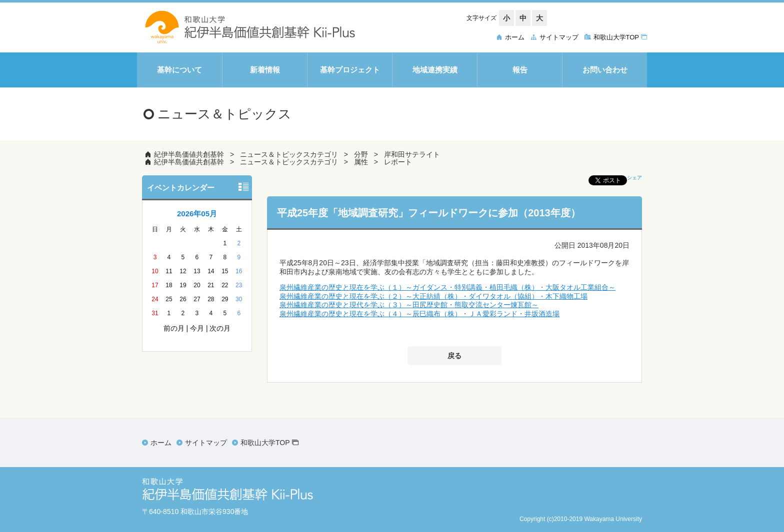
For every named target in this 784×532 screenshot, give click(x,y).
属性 (361, 162)
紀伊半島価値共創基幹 (189, 154)
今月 (197, 328)
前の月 (174, 328)
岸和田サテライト (412, 154)
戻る (454, 356)
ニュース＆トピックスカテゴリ (289, 154)
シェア (634, 178)
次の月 (220, 328)
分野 (361, 154)
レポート (398, 162)
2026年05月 (197, 214)
